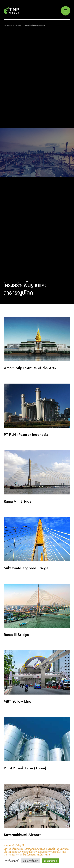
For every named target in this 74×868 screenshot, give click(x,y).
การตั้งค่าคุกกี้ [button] (12, 861)
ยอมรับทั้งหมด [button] (50, 861)
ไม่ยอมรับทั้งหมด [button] (30, 861)
